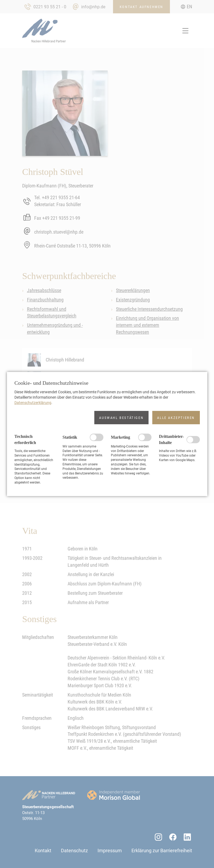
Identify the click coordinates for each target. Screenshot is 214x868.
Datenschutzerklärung (33, 403)
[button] (121, 418)
